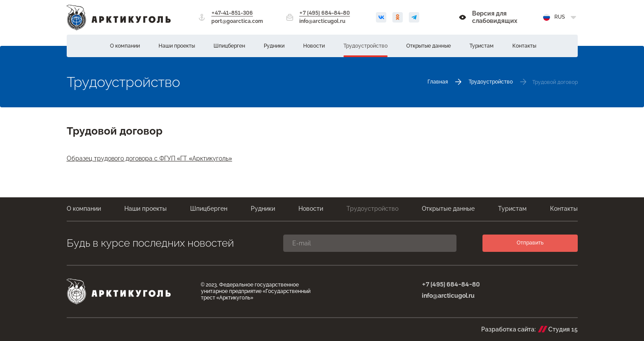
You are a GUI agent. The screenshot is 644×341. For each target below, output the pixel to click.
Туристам (482, 46)
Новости (314, 46)
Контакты (524, 46)
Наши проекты (177, 46)
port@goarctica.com (237, 21)
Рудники (274, 46)
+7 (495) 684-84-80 (325, 13)
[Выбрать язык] (560, 17)
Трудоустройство (366, 46)
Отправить (530, 243)
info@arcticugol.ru (322, 21)
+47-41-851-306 (232, 13)
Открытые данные (429, 46)
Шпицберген (229, 46)
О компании (125, 46)
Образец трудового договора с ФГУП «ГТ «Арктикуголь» (149, 158)
